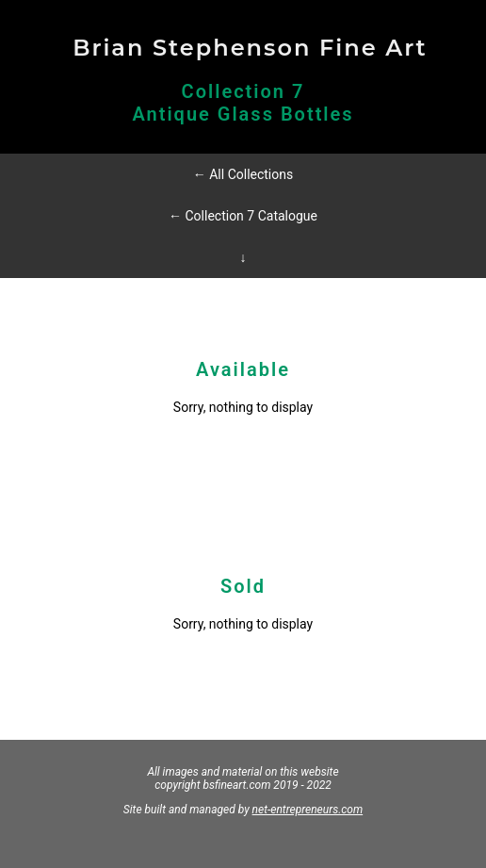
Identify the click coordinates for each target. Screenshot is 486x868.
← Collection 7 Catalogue (243, 216)
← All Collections (243, 174)
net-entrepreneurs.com (308, 810)
